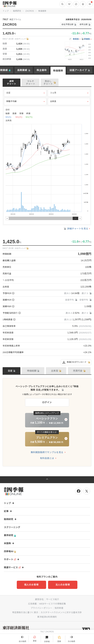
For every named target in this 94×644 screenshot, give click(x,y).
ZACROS (30, 11)
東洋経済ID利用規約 (47, 617)
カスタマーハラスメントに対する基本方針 (61, 612)
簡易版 (76, 39)
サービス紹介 (53, 599)
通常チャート (11, 82)
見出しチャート (48, 82)
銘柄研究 (17, 11)
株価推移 (58, 71)
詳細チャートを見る (76, 229)
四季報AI (10, 551)
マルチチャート (31, 82)
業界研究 (10, 535)
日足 (25, 93)
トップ (6, 11)
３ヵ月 (69, 93)
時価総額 (32, 371)
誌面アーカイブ (78, 70)
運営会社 (39, 599)
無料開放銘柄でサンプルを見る (47, 452)
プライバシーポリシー (41, 608)
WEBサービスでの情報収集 (53, 604)
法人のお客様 (63, 585)
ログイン (47, 402)
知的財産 (59, 608)
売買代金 (78, 371)
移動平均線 (25, 102)
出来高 (69, 102)
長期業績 (22, 70)
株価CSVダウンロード (76, 362)
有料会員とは (47, 458)
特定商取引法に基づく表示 (25, 612)
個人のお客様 (31, 585)
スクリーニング (12, 527)
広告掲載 (33, 604)
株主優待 (42, 70)
